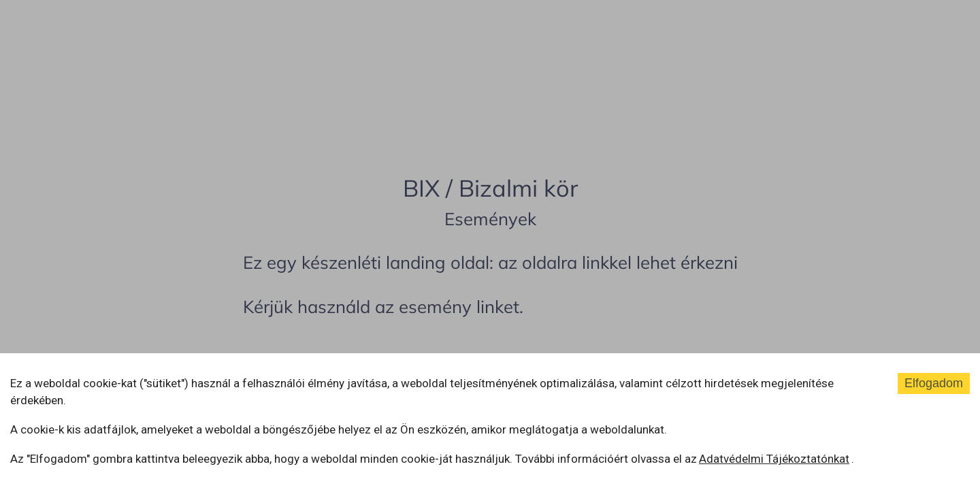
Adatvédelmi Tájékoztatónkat (774, 459)
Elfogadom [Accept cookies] (934, 383)
